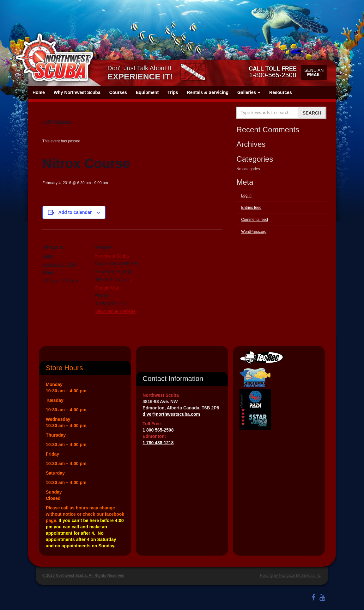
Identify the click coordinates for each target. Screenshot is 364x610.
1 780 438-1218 (158, 443)
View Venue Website (115, 311)
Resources (281, 92)
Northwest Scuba (112, 256)
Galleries (249, 92)
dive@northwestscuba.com (171, 414)
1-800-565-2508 (273, 72)
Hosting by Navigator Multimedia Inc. (291, 576)
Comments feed (255, 220)
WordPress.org (254, 232)
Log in (246, 196)
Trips (173, 92)
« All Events (57, 122)
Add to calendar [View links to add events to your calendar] (75, 212)
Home (39, 92)
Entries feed (251, 208)
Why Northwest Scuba (77, 92)
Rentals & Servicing (208, 92)
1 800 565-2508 (158, 430)
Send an (314, 72)
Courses (118, 92)
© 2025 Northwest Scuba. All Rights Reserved (83, 576)
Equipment (147, 92)
